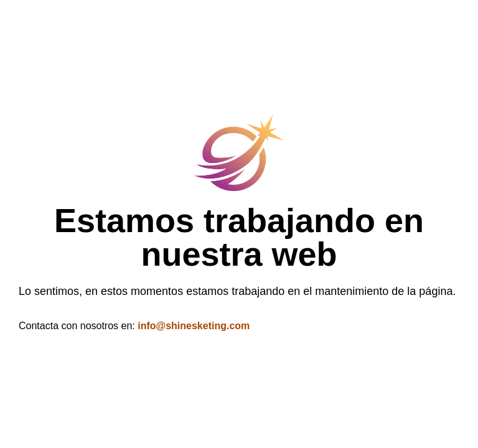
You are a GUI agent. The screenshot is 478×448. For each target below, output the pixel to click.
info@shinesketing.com (194, 326)
